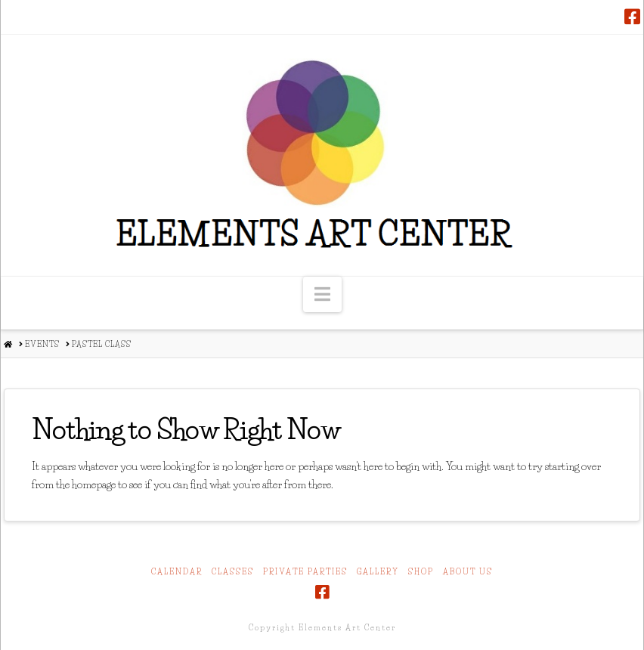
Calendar (177, 572)
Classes (233, 572)
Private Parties (305, 572)
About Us (468, 572)
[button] (322, 294)
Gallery (378, 572)
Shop (421, 572)
